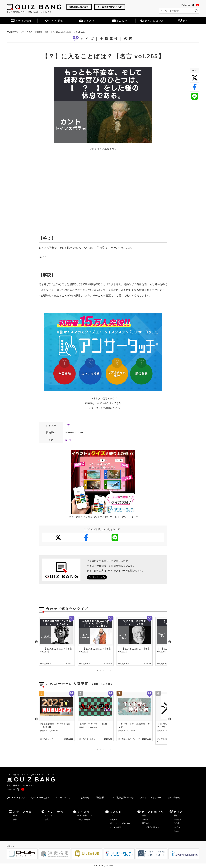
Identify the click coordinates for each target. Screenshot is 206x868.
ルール (145, 820)
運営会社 (100, 798)
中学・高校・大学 (85, 815)
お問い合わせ (174, 798)
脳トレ (177, 815)
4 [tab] (106, 669)
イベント (49, 815)
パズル (177, 827)
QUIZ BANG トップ (16, 798)
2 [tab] (100, 669)
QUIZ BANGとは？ (79, 7)
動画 (15, 815)
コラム (112, 815)
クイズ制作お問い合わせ (110, 7)
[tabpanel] (57, 641)
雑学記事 (113, 820)
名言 (129, 39)
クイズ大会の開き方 (150, 827)
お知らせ (85, 798)
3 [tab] (103, 669)
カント (68, 440)
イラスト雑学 (115, 827)
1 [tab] (97, 669)
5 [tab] (109, 669)
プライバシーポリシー (150, 798)
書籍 (15, 820)
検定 (47, 820)
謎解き (177, 831)
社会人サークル (84, 820)
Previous (36, 642)
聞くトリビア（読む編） (120, 823)
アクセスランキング (65, 798)
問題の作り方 (148, 823)
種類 (144, 815)
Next (170, 642)
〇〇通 (177, 823)
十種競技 (178, 820)
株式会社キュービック (24, 786)
